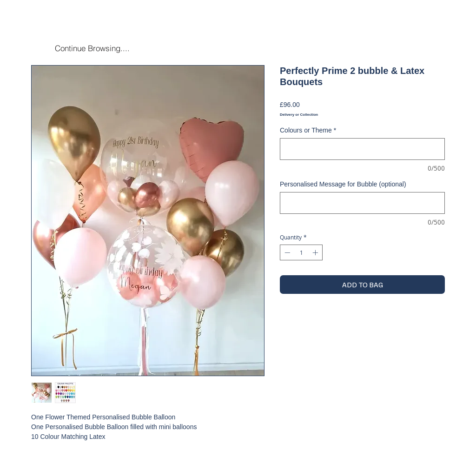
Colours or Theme (308, 130)
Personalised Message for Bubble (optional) (343, 184)
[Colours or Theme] (362, 149)
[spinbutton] (301, 252)
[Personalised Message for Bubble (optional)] (362, 203)
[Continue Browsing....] (92, 48)
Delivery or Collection (299, 115)
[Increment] (316, 252)
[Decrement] (286, 252)
